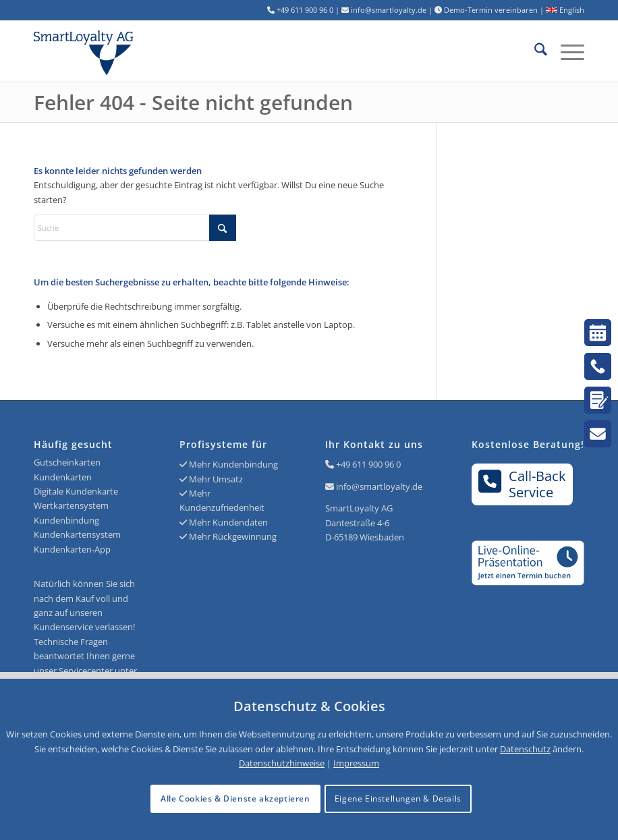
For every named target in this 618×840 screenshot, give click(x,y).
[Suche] (534, 51)
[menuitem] (534, 51)
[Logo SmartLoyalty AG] (144, 51)
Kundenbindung (66, 520)
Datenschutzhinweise (282, 763)
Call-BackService (523, 484)
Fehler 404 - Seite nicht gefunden (193, 102)
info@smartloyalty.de (379, 486)
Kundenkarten (63, 477)
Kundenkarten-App (72, 549)
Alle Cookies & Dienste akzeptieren (235, 799)
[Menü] (566, 51)
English (565, 10)
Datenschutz (525, 749)
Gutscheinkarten (67, 462)
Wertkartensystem (71, 505)
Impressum (356, 763)
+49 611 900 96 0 (368, 464)
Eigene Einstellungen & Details (398, 799)
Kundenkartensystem (77, 534)
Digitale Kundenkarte (76, 491)
